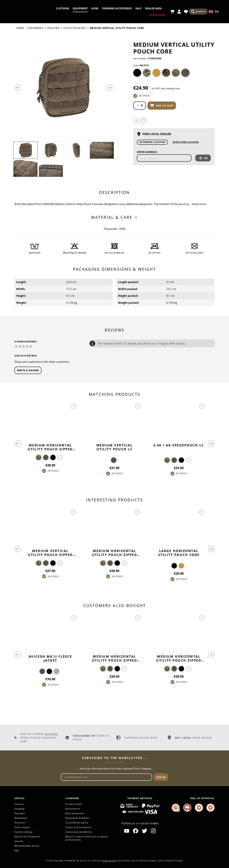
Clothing (82, 8)
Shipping (51, 734)
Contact (19, 804)
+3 (60, 457)
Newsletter (21, 818)
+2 (188, 460)
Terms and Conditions (78, 827)
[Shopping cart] (172, 12)
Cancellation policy (77, 823)
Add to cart (162, 106)
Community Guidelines (79, 832)
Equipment (100, 8)
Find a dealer (22, 827)
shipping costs (109, 861)
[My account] (179, 12)
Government (73, 809)
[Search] (198, 12)
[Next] (109, 88)
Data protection (75, 813)
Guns (115, 8)
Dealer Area (136, 15)
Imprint (19, 841)
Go (203, 158)
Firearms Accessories (137, 8)
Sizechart (20, 823)
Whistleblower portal (27, 846)
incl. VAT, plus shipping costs (166, 88)
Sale (158, 8)
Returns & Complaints (27, 837)
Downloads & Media (77, 818)
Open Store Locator (186, 142)
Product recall (74, 804)
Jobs (17, 850)
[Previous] (18, 88)
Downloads (157, 15)
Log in (161, 777)
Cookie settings (24, 832)
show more (199, 204)
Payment (20, 813)
